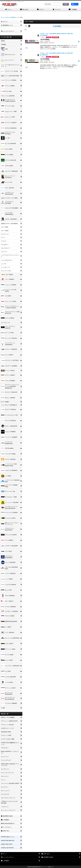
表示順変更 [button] (57, 26)
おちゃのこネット (38, 867)
